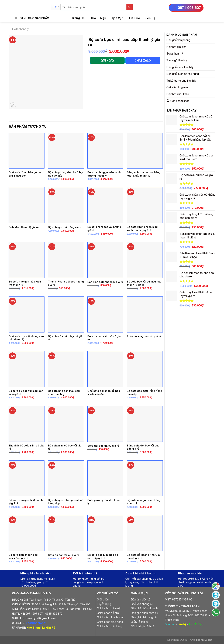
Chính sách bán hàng (109, 626)
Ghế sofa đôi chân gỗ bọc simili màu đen (104, 392)
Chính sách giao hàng (110, 622)
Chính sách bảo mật (109, 608)
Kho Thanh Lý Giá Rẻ (41, 627)
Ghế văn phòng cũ (142, 604)
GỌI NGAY (107, 60)
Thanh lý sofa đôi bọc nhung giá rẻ (66, 283)
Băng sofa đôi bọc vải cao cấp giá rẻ (143, 447)
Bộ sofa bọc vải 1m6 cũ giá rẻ (104, 338)
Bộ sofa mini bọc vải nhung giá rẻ (104, 228)
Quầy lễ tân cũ (140, 622)
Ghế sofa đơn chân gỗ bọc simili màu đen (25, 174)
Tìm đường (196, 624)
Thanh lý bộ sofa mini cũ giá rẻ (26, 447)
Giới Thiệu (99, 18)
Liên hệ (182, 624)
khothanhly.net (36, 623)
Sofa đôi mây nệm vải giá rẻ (144, 336)
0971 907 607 (189, 8)
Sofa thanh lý (20, 29)
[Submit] (130, 7)
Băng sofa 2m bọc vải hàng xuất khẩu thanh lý (144, 174)
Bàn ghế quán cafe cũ (144, 613)
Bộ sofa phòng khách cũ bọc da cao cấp (66, 174)
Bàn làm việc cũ (141, 599)
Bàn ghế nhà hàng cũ (144, 617)
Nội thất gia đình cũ (143, 626)
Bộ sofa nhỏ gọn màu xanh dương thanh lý (104, 174)
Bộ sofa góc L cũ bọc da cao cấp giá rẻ (103, 556)
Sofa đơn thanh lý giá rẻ (24, 227)
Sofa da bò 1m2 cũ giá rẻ (63, 555)
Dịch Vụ (117, 18)
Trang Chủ (79, 18)
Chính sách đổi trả (108, 613)
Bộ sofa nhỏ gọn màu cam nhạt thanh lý (64, 392)
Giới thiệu (103, 599)
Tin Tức (134, 18)
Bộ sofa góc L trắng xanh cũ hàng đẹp (66, 502)
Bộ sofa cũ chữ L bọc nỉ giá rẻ (65, 338)
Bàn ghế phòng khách (144, 608)
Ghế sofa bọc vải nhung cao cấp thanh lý (26, 338)
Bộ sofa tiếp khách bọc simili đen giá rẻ (23, 556)
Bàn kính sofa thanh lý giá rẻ (105, 282)
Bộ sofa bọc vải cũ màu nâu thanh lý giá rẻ (144, 283)
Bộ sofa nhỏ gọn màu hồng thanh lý (144, 502)
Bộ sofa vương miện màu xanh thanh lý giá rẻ (142, 228)
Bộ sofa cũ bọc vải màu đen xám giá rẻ (26, 392)
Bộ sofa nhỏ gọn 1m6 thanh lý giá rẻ (26, 502)
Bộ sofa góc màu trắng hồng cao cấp (144, 392)
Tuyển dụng (104, 604)
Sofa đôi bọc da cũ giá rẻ (103, 446)
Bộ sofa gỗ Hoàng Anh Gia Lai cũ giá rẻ (143, 556)
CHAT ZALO (143, 60)
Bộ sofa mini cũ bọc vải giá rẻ (65, 447)
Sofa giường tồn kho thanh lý (104, 502)
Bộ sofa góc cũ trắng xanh (65, 227)
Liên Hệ (150, 18)
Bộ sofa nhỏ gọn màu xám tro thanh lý (25, 283)
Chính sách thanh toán (111, 617)
